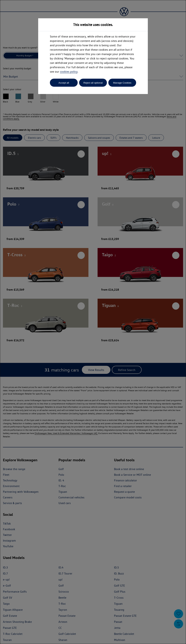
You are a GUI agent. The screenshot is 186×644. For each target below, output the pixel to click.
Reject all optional (93, 83)
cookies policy (69, 72)
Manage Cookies (122, 83)
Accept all (64, 83)
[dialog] (93, 322)
